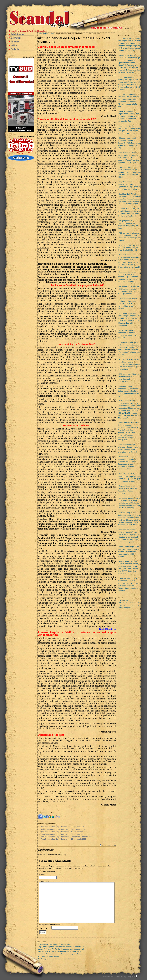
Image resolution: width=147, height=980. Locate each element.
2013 (121, 600)
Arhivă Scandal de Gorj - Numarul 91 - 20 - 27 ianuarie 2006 (64, 834)
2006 (126, 605)
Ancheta (15, 42)
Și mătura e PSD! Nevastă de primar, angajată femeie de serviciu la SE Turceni (128, 248)
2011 (121, 603)
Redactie (15, 49)
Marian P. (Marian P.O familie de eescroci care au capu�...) (61, 949)
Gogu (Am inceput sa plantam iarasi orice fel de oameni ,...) (61, 947)
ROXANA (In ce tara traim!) (48, 956)
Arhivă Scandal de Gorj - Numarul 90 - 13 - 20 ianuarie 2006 (64, 832)
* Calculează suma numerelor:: (51, 925)
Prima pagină (43, 34)
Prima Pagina (17, 34)
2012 (126, 600)
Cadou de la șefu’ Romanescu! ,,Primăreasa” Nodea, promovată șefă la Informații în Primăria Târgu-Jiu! (128, 391)
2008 (137, 603)
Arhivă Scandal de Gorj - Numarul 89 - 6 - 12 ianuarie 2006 (64, 829)
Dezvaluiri (16, 38)
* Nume (42, 875)
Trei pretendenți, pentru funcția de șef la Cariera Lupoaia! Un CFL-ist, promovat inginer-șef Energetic (127, 303)
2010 (126, 603)
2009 (132, 603)
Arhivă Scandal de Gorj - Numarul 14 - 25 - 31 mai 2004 (63, 827)
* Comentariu (44, 881)
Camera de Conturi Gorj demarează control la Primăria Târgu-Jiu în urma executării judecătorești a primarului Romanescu (128, 277)
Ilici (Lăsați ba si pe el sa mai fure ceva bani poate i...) (58, 959)
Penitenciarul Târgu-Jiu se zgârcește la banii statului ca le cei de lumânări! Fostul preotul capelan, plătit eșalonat (129, 552)
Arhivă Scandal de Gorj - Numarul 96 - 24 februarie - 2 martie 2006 (67, 837)
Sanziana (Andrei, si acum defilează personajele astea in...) (61, 954)
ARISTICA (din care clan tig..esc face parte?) (55, 944)
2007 (121, 605)
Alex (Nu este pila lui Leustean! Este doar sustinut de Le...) (60, 952)
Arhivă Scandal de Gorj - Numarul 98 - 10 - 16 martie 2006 (64, 839)
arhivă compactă (125, 608)
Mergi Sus (133, 977)
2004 (137, 605)
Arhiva (14, 45)
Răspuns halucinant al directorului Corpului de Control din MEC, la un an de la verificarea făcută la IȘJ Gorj (129, 143)
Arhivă (52, 34)
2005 (132, 605)
